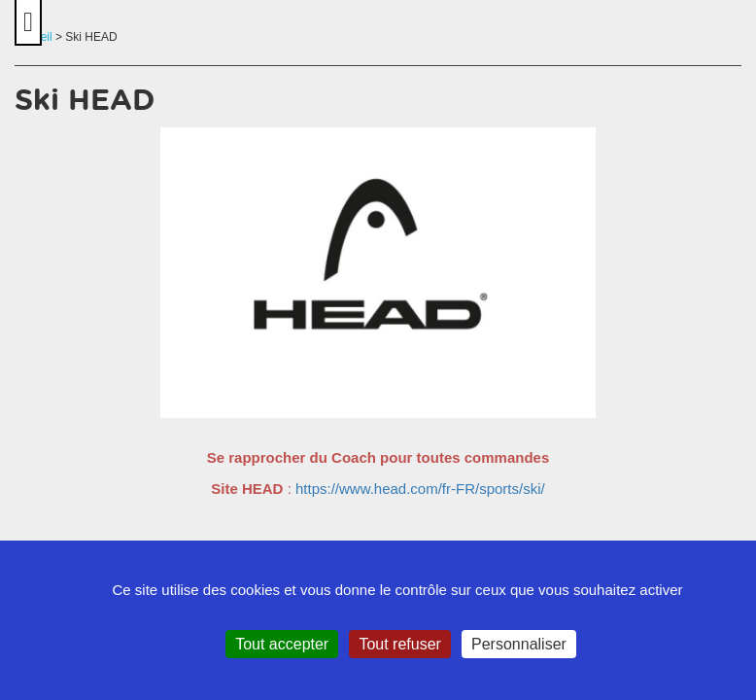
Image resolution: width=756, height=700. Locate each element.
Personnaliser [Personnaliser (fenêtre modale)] (519, 644)
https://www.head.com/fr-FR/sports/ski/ (420, 489)
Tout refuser (399, 644)
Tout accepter (282, 644)
